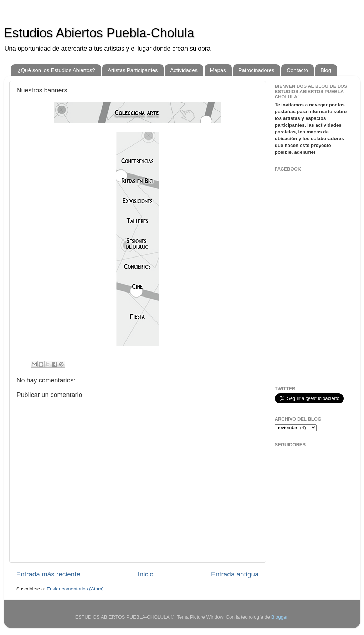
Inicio (146, 574)
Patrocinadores (257, 70)
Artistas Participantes (133, 70)
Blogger (280, 617)
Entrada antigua (235, 574)
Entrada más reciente (48, 574)
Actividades (184, 70)
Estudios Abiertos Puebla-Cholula (99, 33)
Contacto (297, 70)
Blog (326, 70)
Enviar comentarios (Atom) (75, 589)
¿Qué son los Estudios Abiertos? (56, 70)
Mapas (218, 70)
